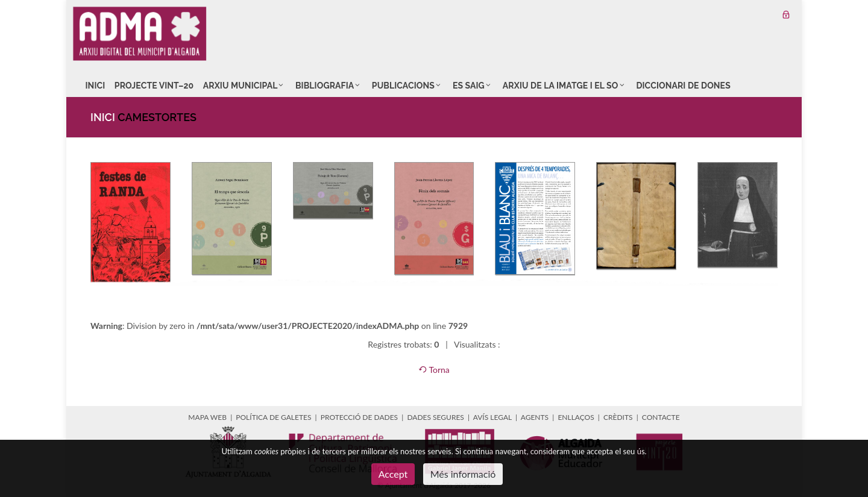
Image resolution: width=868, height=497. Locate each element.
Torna (434, 370)
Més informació (463, 474)
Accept (393, 474)
